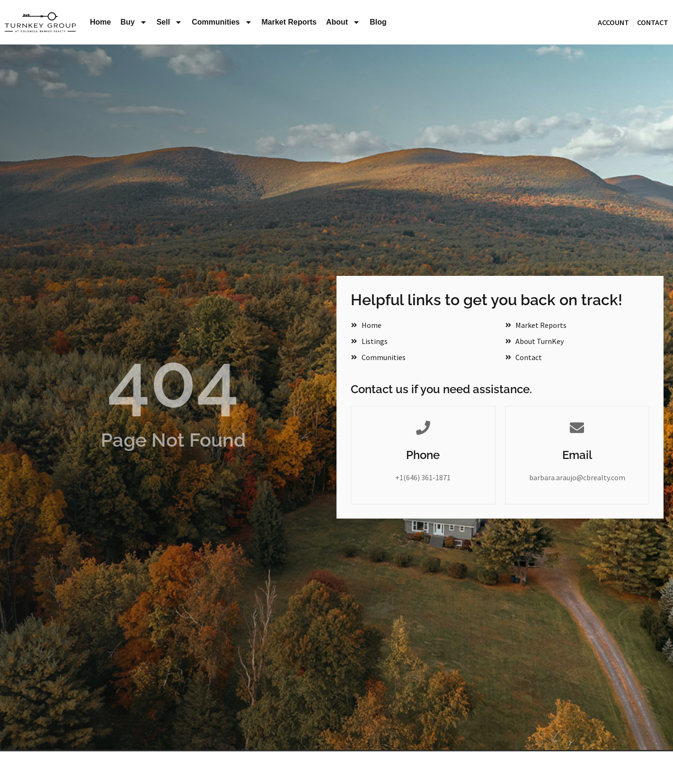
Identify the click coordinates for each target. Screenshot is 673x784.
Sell (169, 22)
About (343, 22)
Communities (222, 22)
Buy (133, 22)
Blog (378, 22)
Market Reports (289, 22)
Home (100, 22)
